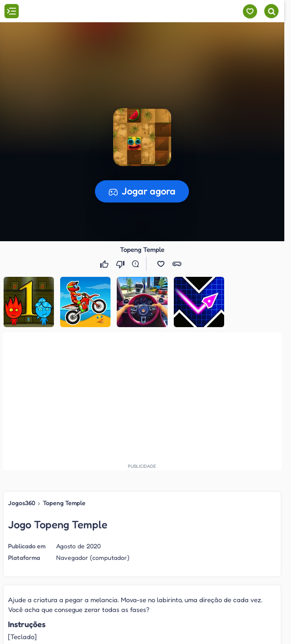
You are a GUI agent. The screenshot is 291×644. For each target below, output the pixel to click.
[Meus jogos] (250, 11)
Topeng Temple (64, 503)
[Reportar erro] (137, 264)
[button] (161, 264)
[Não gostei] (121, 264)
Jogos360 (22, 503)
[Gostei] (105, 264)
